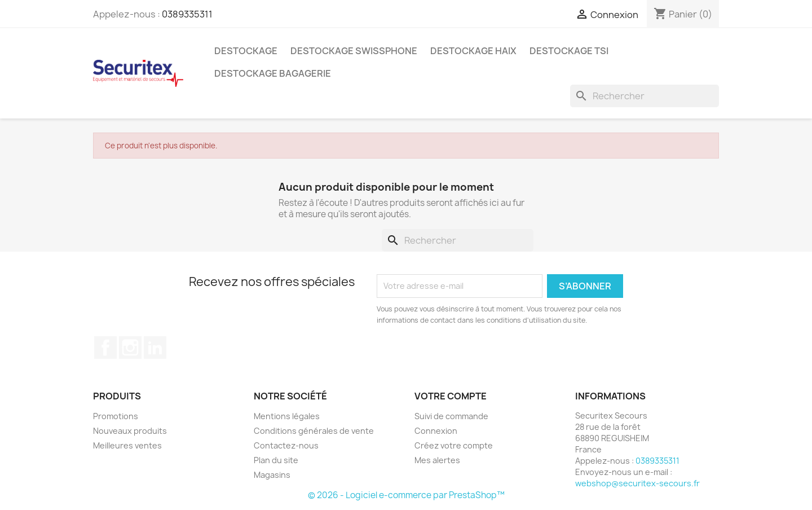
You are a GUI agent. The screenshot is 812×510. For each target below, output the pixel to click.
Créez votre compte (454, 445)
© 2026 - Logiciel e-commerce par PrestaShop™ (406, 495)
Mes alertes (437, 460)
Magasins (272, 475)
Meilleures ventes (127, 445)
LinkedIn (155, 348)
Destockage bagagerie (273, 73)
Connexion (436, 431)
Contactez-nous (286, 445)
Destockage (246, 51)
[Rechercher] (645, 96)
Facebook (105, 348)
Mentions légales (287, 416)
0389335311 (187, 14)
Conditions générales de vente (314, 431)
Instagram (130, 348)
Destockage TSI (569, 51)
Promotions (116, 416)
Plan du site (276, 460)
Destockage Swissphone (354, 51)
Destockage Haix (473, 51)
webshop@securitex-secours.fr (637, 483)
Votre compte (451, 396)
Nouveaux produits (130, 431)
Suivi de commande (451, 416)
